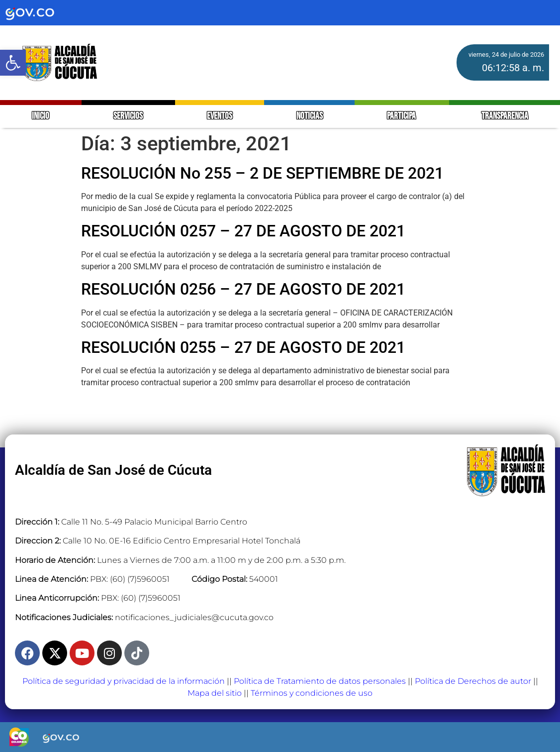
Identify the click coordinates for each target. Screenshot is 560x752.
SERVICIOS (128, 116)
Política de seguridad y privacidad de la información (124, 681)
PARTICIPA (402, 116)
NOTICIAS (310, 116)
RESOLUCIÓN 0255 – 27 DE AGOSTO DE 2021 (243, 347)
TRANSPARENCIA (505, 116)
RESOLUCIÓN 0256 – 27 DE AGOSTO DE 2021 (243, 289)
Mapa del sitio (215, 693)
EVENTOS (220, 116)
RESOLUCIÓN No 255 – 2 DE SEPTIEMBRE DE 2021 (262, 173)
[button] (13, 63)
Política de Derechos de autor (473, 681)
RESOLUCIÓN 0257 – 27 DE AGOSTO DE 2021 (243, 231)
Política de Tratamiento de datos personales (320, 681)
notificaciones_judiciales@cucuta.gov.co (194, 617)
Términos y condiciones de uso (312, 693)
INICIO (41, 116)
